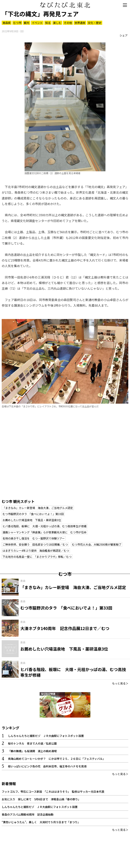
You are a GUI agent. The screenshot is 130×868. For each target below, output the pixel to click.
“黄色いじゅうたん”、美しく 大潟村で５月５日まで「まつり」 (41, 822)
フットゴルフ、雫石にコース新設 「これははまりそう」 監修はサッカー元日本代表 (53, 792)
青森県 (7, 23)
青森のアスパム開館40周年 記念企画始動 (28, 814)
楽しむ (57, 23)
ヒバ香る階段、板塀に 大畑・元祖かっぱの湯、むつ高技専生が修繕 (45, 526)
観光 (27, 23)
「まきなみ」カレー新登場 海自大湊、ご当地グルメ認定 (38, 508)
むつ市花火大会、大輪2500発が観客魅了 (97, 544)
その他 (68, 23)
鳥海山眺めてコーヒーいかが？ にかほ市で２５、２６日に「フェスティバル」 (57, 759)
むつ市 (17, 23)
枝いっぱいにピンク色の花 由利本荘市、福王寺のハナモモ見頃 (47, 766)
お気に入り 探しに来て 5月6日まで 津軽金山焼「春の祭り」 (41, 799)
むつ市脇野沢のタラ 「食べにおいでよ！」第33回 (33, 514)
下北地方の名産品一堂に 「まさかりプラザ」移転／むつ (37, 557)
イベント (37, 23)
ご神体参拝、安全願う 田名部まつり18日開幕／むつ (35, 544)
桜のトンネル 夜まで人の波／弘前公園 (32, 743)
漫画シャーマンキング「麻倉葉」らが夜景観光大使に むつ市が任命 (45, 532)
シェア (124, 35)
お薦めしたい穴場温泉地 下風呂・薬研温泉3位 (32, 520)
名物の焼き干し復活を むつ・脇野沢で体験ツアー (34, 538)
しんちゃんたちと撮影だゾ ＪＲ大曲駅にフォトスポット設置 (46, 736)
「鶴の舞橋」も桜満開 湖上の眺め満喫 (32, 751)
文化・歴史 (95, 23)
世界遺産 (80, 23)
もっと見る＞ (120, 683)
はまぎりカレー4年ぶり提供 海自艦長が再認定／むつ (36, 551)
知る (48, 23)
